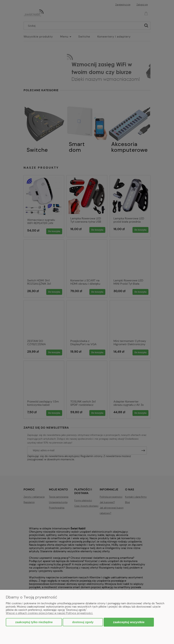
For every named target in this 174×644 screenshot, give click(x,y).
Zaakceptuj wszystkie (129, 622)
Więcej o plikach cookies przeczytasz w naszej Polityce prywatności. (49, 613)
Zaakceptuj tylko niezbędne (34, 622)
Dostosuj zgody (83, 622)
